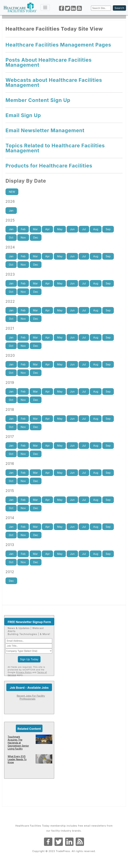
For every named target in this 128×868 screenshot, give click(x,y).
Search (119, 8)
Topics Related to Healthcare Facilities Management (55, 148)
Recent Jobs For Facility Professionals (31, 697)
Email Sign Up (23, 115)
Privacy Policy (24, 672)
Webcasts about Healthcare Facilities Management (54, 82)
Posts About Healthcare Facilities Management (49, 62)
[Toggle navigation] (45, 7)
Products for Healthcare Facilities (49, 166)
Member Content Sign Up (38, 100)
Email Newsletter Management (45, 130)
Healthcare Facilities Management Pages (58, 45)
